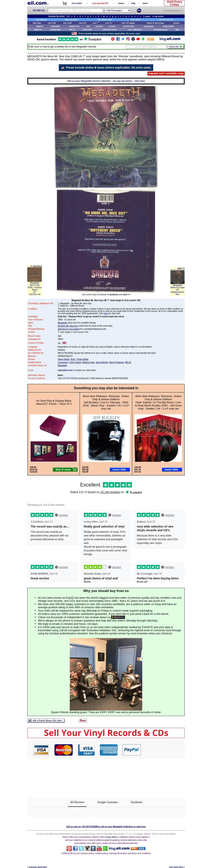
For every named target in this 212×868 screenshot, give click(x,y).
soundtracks (74, 26)
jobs (177, 30)
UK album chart (105, 20)
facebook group (160, 30)
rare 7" (96, 23)
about (145, 3)
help (133, 3)
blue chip (37, 23)
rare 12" (109, 23)
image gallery (111, 837)
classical (99, 26)
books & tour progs (155, 23)
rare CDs (52, 23)
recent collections (129, 840)
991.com (96, 843)
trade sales (87, 30)
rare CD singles (128, 23)
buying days (56, 30)
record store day (166, 20)
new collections (135, 30)
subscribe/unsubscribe (128, 843)
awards (112, 26)
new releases (42, 20)
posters (176, 23)
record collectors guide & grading (104, 840)
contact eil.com (109, 843)
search (95, 837)
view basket (77, 3)
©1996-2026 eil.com (70, 853)
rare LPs (83, 23)
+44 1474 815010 (70, 378)
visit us (72, 30)
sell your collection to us (76, 840)
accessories (85, 837)
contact (121, 3)
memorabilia (168, 26)
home (65, 837)
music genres (142, 837)
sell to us (38, 30)
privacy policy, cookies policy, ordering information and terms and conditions (116, 853)
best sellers (136, 20)
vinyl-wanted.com (82, 843)
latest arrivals (71, 20)
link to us (73, 837)
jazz (88, 26)
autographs (148, 26)
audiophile (55, 26)
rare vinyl (67, 23)
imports (40, 26)
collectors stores (110, 30)
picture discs (129, 26)
